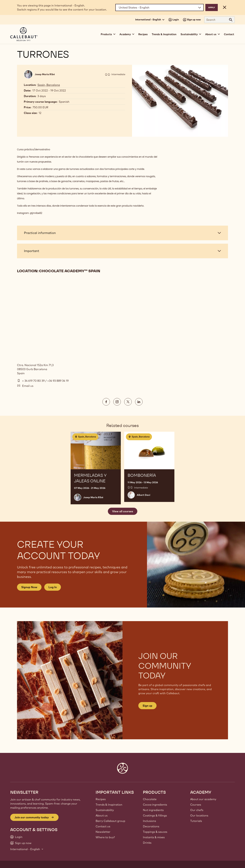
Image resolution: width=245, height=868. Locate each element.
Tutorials (196, 821)
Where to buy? (105, 837)
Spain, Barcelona (49, 85)
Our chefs (197, 810)
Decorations (151, 826)
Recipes (143, 34)
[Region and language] (160, 7)
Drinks (147, 843)
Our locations (199, 815)
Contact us (103, 826)
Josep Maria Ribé (45, 74)
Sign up (147, 706)
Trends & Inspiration (164, 34)
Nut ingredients (153, 810)
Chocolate (150, 799)
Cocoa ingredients (155, 805)
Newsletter (103, 832)
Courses (196, 805)
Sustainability (105, 810)
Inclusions (149, 821)
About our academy (203, 799)
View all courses (123, 511)
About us (102, 815)
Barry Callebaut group (110, 821)
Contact (229, 34)
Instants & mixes (154, 837)
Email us (28, 386)
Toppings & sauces (155, 832)
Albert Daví (144, 495)
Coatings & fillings (155, 815)
